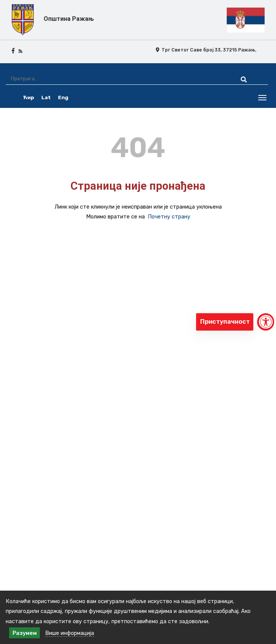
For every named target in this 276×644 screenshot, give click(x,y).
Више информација (70, 633)
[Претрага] (116, 79)
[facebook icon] (13, 51)
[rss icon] (20, 51)
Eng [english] (63, 97)
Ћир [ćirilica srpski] (28, 97)
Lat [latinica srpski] (46, 97)
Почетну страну (169, 217)
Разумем (25, 633)
